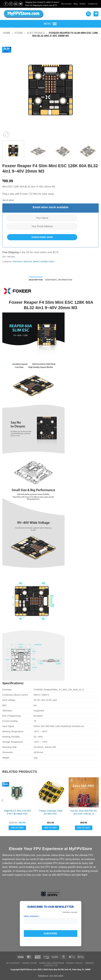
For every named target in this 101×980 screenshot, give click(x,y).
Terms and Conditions (51, 963)
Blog (75, 4)
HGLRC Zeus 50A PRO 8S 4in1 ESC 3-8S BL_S (84, 812)
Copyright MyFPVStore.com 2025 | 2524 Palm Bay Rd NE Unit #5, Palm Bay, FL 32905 (50, 969)
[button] (88, 14)
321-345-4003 (56, 976)
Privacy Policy (75, 963)
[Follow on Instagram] (11, 4)
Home (7, 33)
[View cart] (96, 14)
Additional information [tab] (58, 280)
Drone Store (29, 963)
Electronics (36, 33)
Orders (83, 4)
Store (19, 33)
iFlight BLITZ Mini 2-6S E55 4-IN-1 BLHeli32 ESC (17, 812)
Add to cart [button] (17, 828)
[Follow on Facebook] (6, 4)
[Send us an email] (16, 4)
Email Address (32, 916)
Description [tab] (36, 280)
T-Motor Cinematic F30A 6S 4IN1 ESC (50, 812)
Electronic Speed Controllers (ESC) (39, 261)
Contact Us (93, 4)
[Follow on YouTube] (21, 4)
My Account (66, 4)
